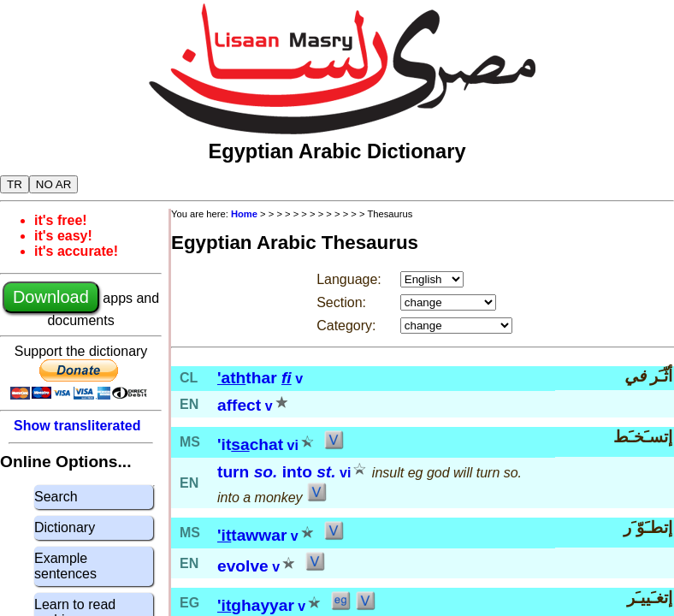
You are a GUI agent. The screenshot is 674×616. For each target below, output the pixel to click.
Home (244, 214)
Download (51, 297)
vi (293, 445)
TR (15, 184)
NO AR (53, 184)
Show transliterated (77, 426)
